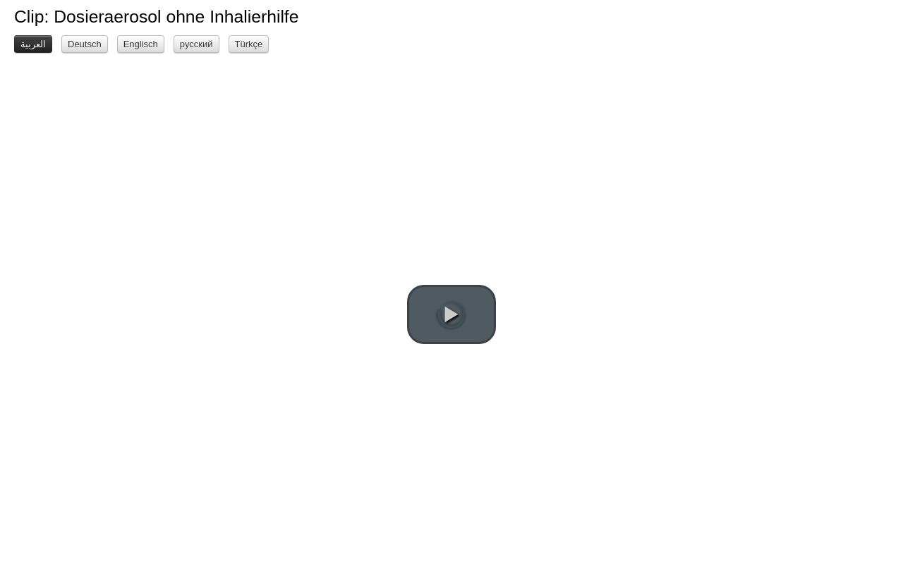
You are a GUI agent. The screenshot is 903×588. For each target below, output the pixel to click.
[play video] (451, 314)
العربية (33, 44)
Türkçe (249, 44)
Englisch (141, 44)
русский (196, 44)
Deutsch (85, 44)
